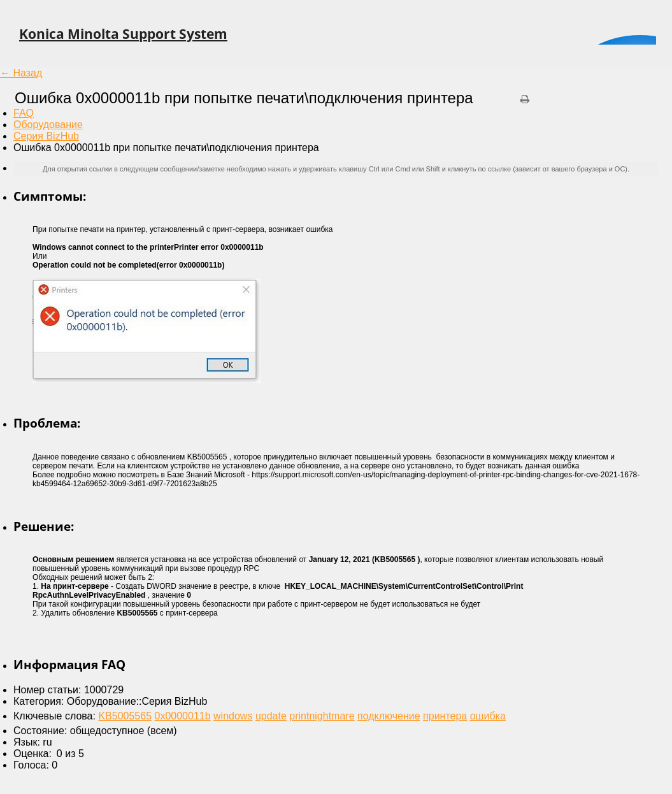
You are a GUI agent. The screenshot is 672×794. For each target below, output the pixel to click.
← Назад (21, 73)
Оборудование (48, 125)
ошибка (488, 716)
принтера (445, 716)
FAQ (24, 113)
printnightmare (322, 716)
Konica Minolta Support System (123, 34)
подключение (389, 716)
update (271, 716)
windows (233, 716)
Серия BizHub (46, 136)
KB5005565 (125, 716)
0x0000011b (183, 716)
